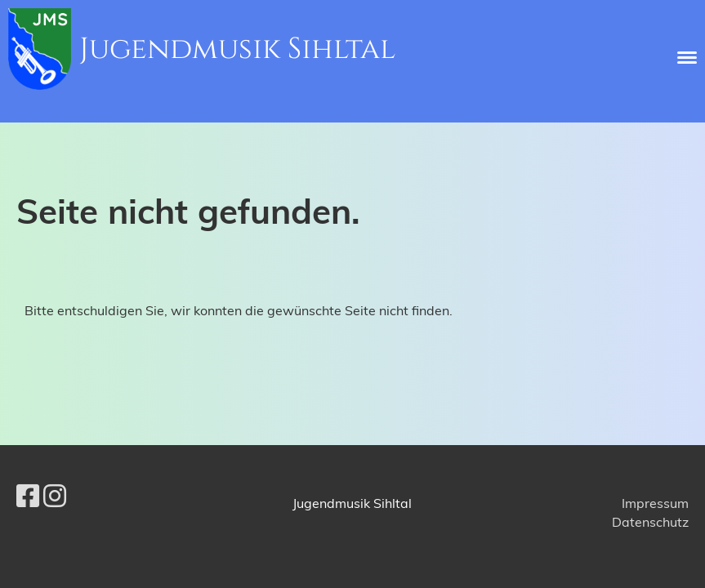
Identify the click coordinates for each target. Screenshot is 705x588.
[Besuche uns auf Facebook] (28, 496)
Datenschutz (650, 522)
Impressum (655, 503)
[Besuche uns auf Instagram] (55, 496)
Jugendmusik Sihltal (237, 49)
